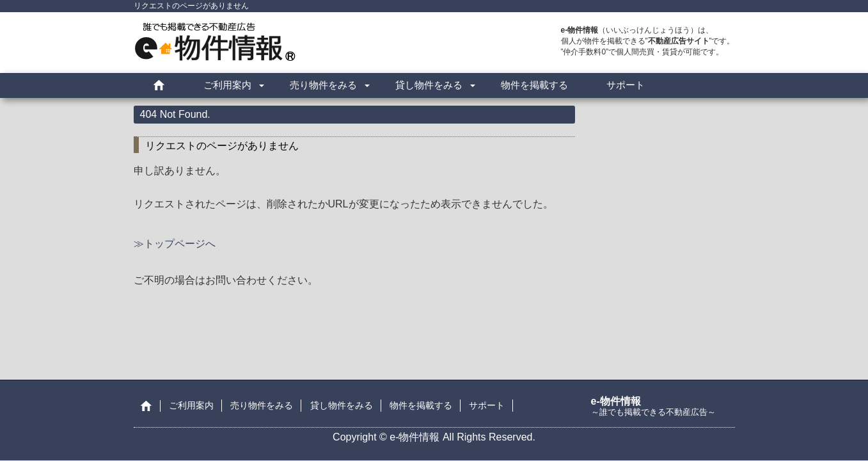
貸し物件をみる (429, 85)
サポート (626, 85)
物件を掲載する (534, 85)
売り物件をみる (323, 85)
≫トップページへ (175, 244)
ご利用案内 (227, 85)
